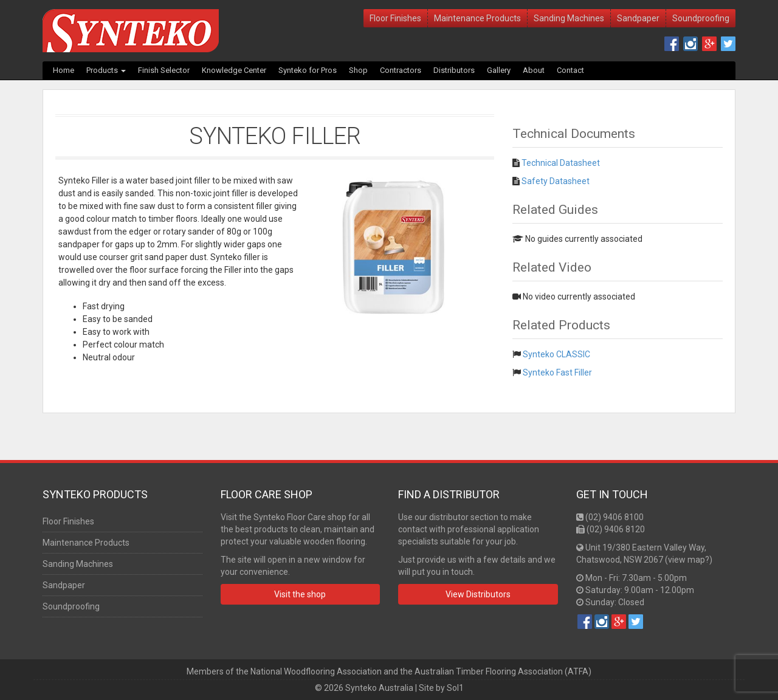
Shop (358, 70)
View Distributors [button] (478, 594)
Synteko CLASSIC (556, 354)
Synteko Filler (275, 136)
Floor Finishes (395, 18)
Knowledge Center (234, 70)
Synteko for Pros (308, 70)
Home (64, 70)
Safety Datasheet (556, 181)
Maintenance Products (477, 18)
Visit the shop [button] (300, 594)
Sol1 (455, 688)
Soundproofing (701, 18)
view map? (689, 560)
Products (106, 70)
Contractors (401, 70)
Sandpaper (638, 18)
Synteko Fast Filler (557, 372)
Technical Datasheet (561, 163)
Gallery (499, 70)
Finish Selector (164, 70)
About (534, 70)
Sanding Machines (569, 18)
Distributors (454, 70)
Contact (570, 70)
